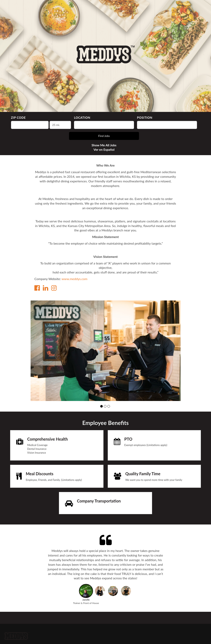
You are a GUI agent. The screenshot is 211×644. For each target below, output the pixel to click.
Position (145, 118)
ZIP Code (18, 118)
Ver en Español (104, 149)
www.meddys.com (74, 279)
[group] (106, 351)
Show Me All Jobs (104, 145)
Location (82, 118)
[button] (101, 406)
